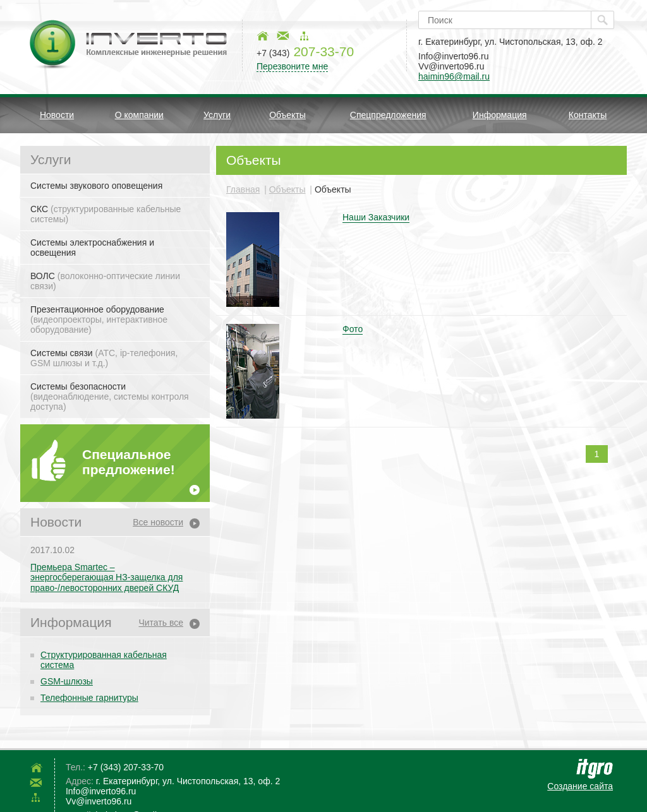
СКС (106, 214)
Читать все (161, 623)
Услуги (217, 115)
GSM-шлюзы (67, 681)
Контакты (588, 115)
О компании (139, 115)
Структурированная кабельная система (104, 660)
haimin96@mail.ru (454, 76)
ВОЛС (105, 281)
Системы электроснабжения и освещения (92, 248)
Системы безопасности (110, 397)
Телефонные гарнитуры (89, 698)
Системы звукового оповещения (96, 186)
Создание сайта (580, 786)
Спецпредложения (388, 115)
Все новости (158, 522)
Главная (243, 189)
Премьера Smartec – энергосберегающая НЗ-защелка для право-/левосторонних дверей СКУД (106, 578)
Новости (57, 115)
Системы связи (104, 358)
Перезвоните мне (292, 66)
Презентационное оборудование (99, 319)
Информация (500, 115)
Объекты (287, 115)
